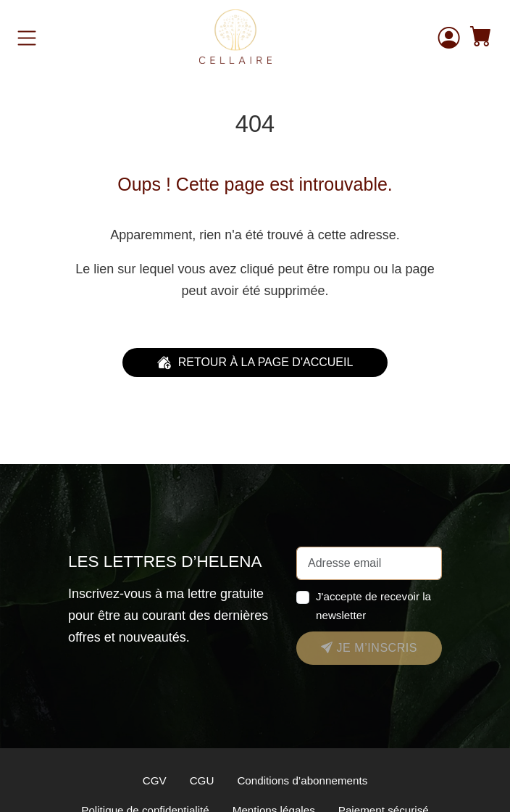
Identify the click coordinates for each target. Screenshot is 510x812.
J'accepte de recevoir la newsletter (373, 605)
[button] (481, 38)
